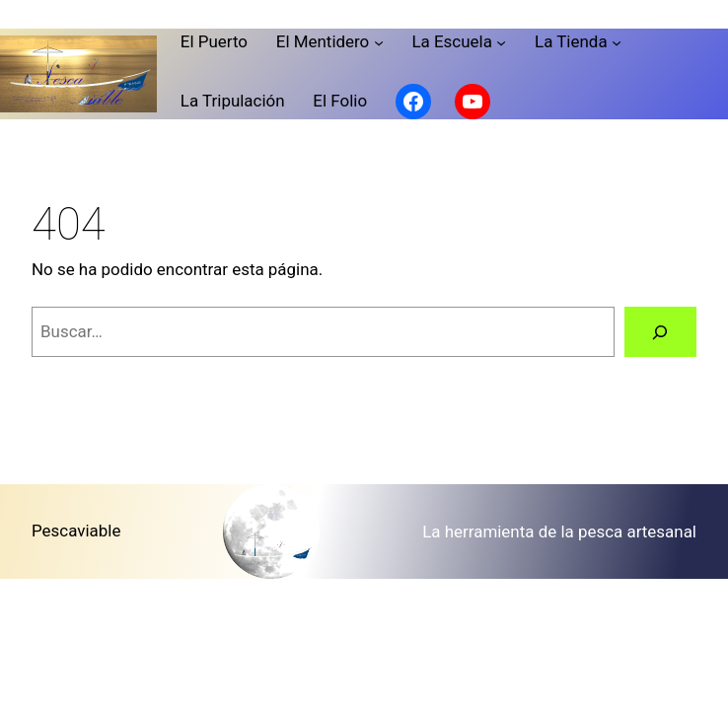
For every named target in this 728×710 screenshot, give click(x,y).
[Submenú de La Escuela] (501, 41)
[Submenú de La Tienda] (617, 41)
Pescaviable (76, 531)
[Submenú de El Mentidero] (379, 41)
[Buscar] (660, 332)
